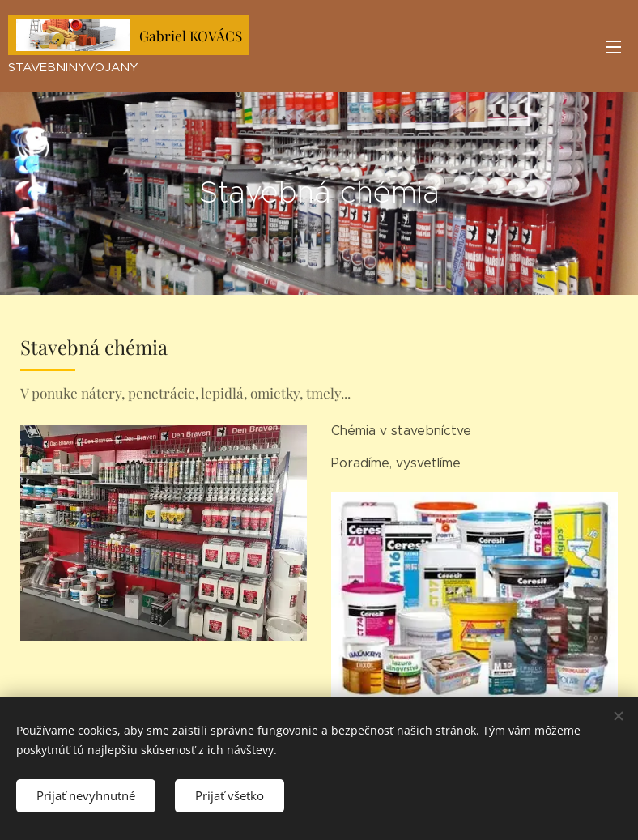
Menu (614, 47)
